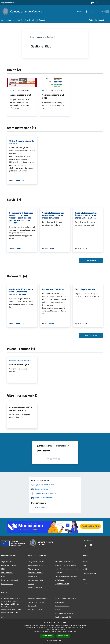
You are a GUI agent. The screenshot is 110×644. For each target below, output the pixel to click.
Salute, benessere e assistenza (66, 576)
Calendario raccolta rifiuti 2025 (53, 96)
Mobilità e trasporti (35, 587)
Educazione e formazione (64, 561)
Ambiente (59, 573)
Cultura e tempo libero (36, 565)
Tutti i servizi (91, 261)
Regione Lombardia (8, 3)
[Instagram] (88, 11)
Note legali (59, 610)
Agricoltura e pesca (62, 584)
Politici (4, 576)
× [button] (108, 622)
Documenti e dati (7, 584)
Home (32, 37)
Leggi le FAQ (33, 606)
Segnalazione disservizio (37, 602)
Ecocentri (27, 360)
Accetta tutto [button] (47, 636)
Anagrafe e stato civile (36, 562)
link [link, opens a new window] (75, 632)
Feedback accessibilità (63, 617)
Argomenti (40, 37)
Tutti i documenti (91, 336)
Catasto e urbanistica (36, 580)
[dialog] (55, 632)
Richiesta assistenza (35, 610)
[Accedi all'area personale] (98, 3)
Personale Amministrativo (10, 580)
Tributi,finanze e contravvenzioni (67, 569)
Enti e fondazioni (7, 573)
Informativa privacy (62, 606)
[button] (55, 640)
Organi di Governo (8, 562)
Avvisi (85, 569)
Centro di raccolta (16, 360)
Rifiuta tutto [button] (63, 636)
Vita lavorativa (33, 569)
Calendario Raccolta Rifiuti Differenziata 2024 (21, 409)
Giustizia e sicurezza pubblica (66, 565)
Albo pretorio (60, 602)
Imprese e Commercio (36, 573)
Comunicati (87, 565)
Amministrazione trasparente (66, 598)
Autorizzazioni (60, 580)
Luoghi (85, 579)
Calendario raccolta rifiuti (20, 95)
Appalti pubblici (34, 576)
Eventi (85, 583)
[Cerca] (106, 11)
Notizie (12, 91)
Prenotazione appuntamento (38, 598)
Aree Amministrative (9, 565)
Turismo (31, 584)
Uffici (3, 569)
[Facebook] (83, 11)
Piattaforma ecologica (19, 364)
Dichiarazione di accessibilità (65, 613)
